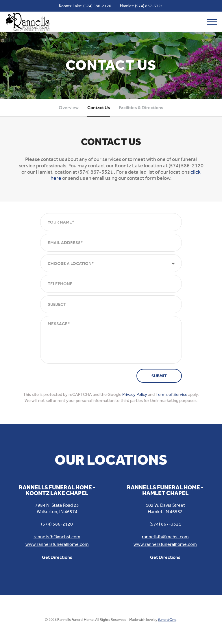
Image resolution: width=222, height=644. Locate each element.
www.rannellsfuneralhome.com (57, 544)
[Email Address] (111, 243)
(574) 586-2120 (97, 6)
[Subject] (111, 304)
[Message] (111, 340)
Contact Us (99, 108)
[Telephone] (111, 284)
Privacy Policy (135, 394)
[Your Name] (111, 222)
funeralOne (167, 620)
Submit (159, 376)
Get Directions (57, 557)
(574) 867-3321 (149, 6)
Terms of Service (171, 394)
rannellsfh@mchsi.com (57, 537)
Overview (69, 108)
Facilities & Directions (141, 108)
